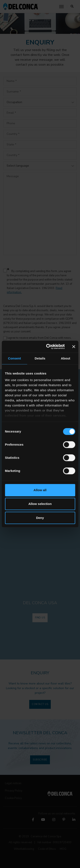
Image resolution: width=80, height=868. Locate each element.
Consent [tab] (14, 358)
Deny (40, 518)
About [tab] (65, 358)
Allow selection (40, 504)
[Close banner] (74, 347)
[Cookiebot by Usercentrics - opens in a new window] (48, 347)
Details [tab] (40, 358)
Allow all (40, 490)
